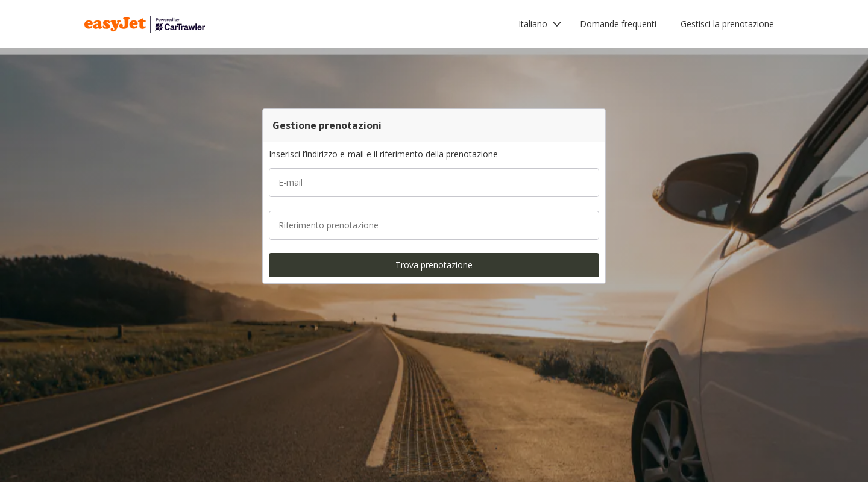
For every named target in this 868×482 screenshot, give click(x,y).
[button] (540, 24)
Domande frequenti (618, 24)
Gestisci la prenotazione (727, 24)
